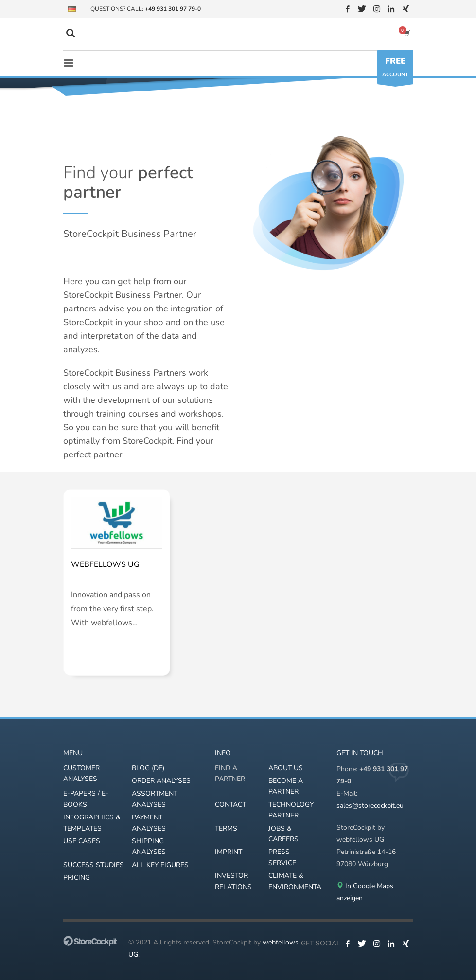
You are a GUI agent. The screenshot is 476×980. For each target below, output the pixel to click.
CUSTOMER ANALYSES (81, 773)
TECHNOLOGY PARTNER (291, 810)
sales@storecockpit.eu (370, 806)
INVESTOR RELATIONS (233, 881)
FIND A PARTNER (230, 773)
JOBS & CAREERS (283, 834)
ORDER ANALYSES (161, 781)
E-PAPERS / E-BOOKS (86, 799)
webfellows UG (105, 564)
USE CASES (82, 841)
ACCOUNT (395, 69)
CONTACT (230, 805)
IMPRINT (229, 852)
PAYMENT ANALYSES (149, 823)
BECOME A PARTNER (286, 786)
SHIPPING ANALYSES (149, 846)
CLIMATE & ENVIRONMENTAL (295, 881)
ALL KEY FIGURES (160, 865)
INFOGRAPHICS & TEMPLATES (92, 823)
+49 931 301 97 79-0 (173, 9)
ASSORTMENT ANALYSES (155, 799)
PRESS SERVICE (282, 857)
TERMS (226, 828)
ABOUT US (286, 768)
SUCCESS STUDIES (94, 865)
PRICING (77, 878)
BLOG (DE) (148, 768)
